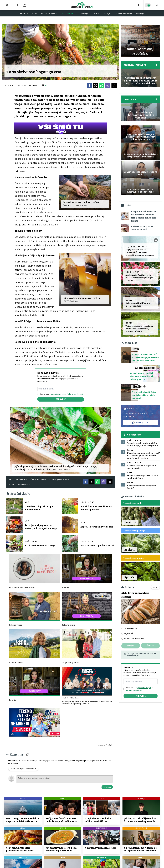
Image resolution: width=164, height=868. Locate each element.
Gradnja (84, 13)
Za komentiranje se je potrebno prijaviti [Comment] (65, 778)
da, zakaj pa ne (130, 628)
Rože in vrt (69, 13)
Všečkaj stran (141, 422)
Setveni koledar (123, 13)
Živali (96, 13)
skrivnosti (22, 480)
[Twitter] (96, 85)
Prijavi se (61, 399)
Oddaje (140, 13)
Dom (35, 13)
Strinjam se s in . (61, 394)
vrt (11, 480)
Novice (24, 13)
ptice (12, 484)
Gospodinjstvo (50, 13)
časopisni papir (38, 480)
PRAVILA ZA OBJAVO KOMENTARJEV (23, 768)
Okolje (106, 13)
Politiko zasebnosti (75, 394)
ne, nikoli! (128, 634)
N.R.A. (11, 85)
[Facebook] (17, 5)
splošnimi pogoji (58, 394)
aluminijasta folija (59, 480)
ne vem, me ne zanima (134, 639)
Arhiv (155, 587)
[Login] (138, 5)
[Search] (157, 5)
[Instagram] (25, 5)
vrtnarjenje (24, 484)
